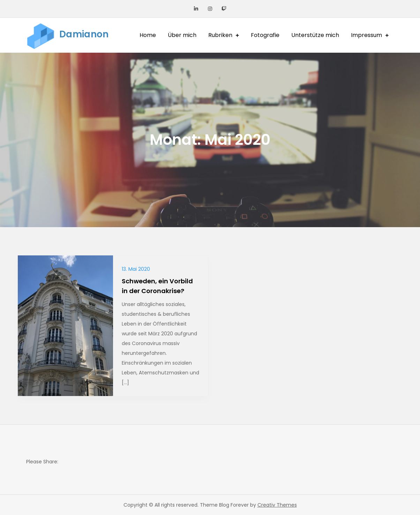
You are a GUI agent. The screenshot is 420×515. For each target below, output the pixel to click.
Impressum (366, 35)
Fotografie (265, 35)
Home (148, 35)
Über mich (182, 35)
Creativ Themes (277, 505)
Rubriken (220, 35)
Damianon (84, 34)
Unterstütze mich (315, 35)
